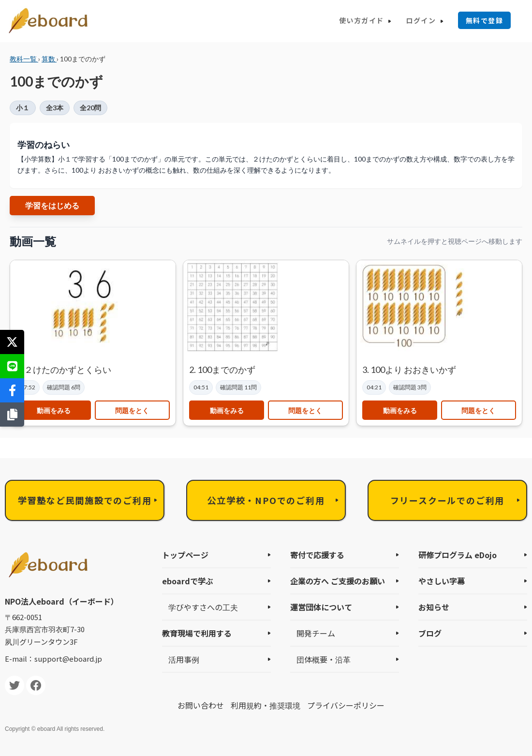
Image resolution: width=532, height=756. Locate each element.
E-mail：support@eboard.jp (53, 659)
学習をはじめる (52, 205)
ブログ (430, 633)
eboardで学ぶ (188, 581)
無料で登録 (484, 20)
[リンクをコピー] (12, 415)
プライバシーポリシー (346, 705)
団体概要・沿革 (324, 659)
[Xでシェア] (12, 342)
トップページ (185, 555)
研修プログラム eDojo (458, 555)
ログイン (421, 20)
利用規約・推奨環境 (266, 705)
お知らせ (434, 607)
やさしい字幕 (442, 581)
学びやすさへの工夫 (203, 607)
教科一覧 (24, 59)
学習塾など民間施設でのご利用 (84, 500)
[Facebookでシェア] (12, 390)
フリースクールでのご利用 (448, 500)
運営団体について (321, 607)
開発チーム (316, 633)
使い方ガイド (361, 20)
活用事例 (184, 659)
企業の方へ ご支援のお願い (338, 581)
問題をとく (132, 410)
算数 (49, 59)
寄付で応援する (317, 555)
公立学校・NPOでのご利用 (266, 500)
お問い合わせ (201, 705)
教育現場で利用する (197, 633)
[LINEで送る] (12, 366)
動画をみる (54, 410)
